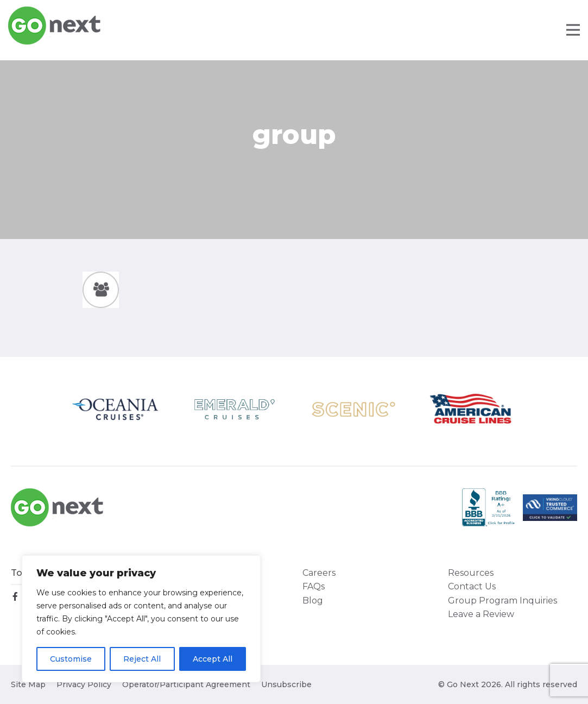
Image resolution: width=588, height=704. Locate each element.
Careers (319, 573)
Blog (313, 601)
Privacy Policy (84, 684)
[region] (141, 619)
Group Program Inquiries (502, 601)
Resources (471, 573)
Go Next (55, 26)
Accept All (213, 659)
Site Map (28, 684)
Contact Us (472, 586)
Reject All (142, 659)
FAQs (314, 586)
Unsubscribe (286, 684)
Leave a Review (481, 614)
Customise (71, 659)
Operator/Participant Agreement (186, 684)
